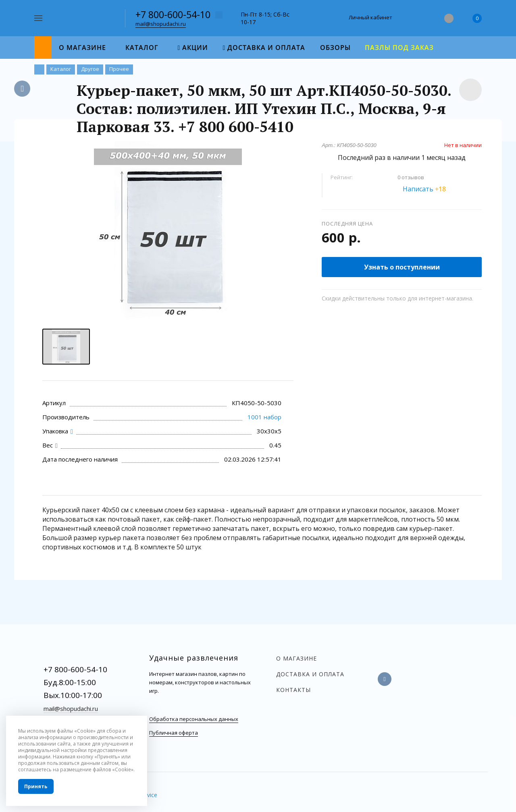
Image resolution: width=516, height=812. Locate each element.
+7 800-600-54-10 (173, 14)
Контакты (293, 690)
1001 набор (264, 417)
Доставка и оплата (310, 674)
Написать (429, 189)
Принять (36, 786)
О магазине (296, 658)
